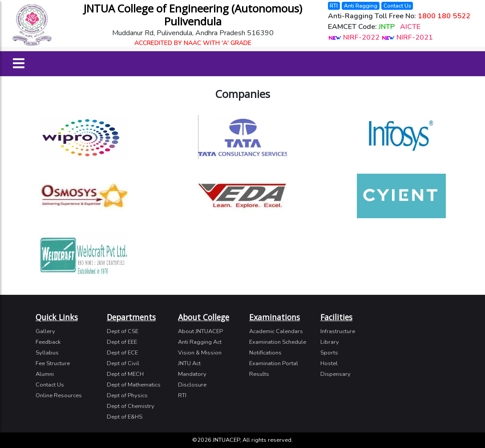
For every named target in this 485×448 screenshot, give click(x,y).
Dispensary (335, 374)
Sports (329, 353)
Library (330, 342)
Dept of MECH (125, 374)
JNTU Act (189, 363)
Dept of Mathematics (134, 385)
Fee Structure (53, 363)
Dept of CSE (123, 331)
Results (259, 374)
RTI (334, 6)
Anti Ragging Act (200, 342)
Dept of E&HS (125, 417)
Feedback (48, 342)
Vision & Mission (200, 353)
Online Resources (59, 395)
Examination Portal (274, 363)
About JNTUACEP (200, 331)
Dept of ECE (122, 353)
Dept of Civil (123, 363)
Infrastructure (338, 331)
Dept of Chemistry (131, 406)
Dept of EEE (122, 342)
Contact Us (397, 6)
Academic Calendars (276, 331)
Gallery (45, 331)
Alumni (45, 374)
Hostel (329, 363)
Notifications (265, 353)
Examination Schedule (278, 342)
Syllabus (47, 353)
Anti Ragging (361, 6)
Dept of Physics (127, 395)
